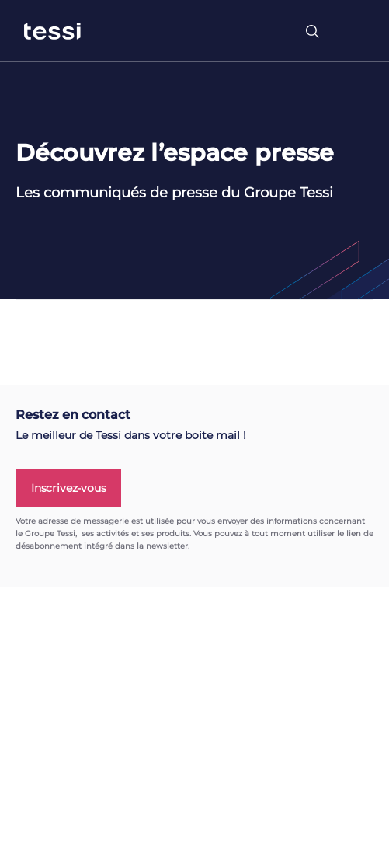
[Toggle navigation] (353, 31)
